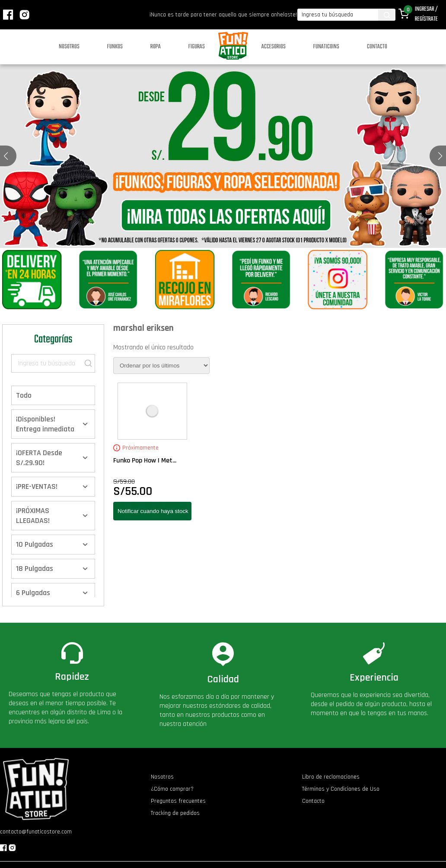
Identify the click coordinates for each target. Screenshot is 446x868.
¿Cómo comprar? (172, 789)
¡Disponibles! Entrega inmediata (45, 424)
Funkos (115, 47)
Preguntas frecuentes (178, 801)
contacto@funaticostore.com (36, 832)
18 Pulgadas (35, 569)
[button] (440, 156)
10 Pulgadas (35, 544)
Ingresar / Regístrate (426, 14)
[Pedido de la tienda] (161, 366)
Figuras (197, 47)
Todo (24, 395)
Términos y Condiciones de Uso (341, 789)
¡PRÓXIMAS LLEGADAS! (33, 516)
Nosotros (69, 47)
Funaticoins (326, 47)
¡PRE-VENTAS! (37, 486)
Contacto (377, 47)
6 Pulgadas (33, 593)
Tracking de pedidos (175, 813)
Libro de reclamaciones (331, 777)
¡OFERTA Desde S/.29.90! (39, 458)
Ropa (156, 47)
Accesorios (274, 47)
